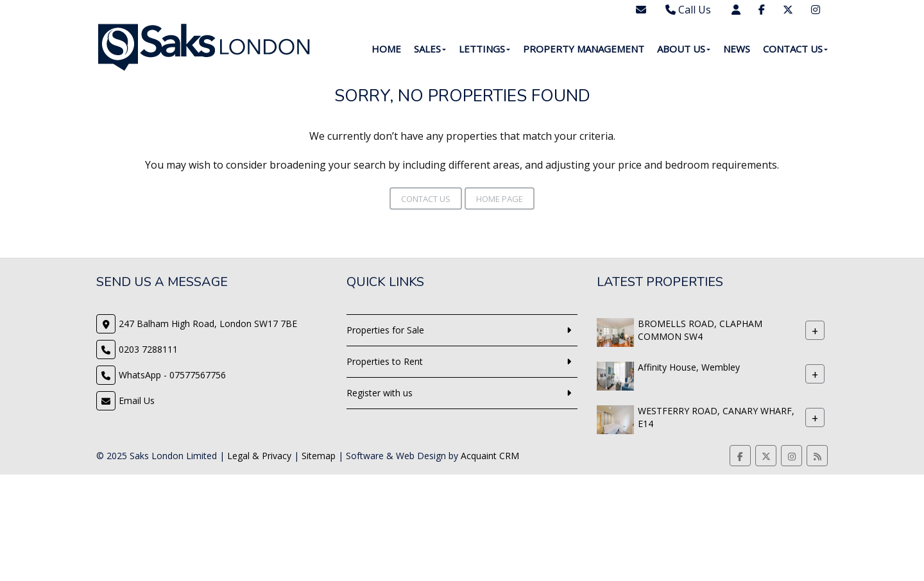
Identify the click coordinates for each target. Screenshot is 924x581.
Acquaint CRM (490, 456)
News (737, 49)
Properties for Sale (385, 330)
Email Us (137, 400)
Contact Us (795, 49)
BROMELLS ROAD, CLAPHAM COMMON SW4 (700, 330)
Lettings (484, 49)
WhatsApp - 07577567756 (172, 375)
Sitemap (319, 456)
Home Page (500, 199)
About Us (684, 49)
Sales (430, 49)
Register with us (380, 393)
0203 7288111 (148, 349)
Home (386, 49)
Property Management (584, 49)
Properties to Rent (385, 361)
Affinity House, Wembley (689, 367)
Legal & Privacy (259, 456)
